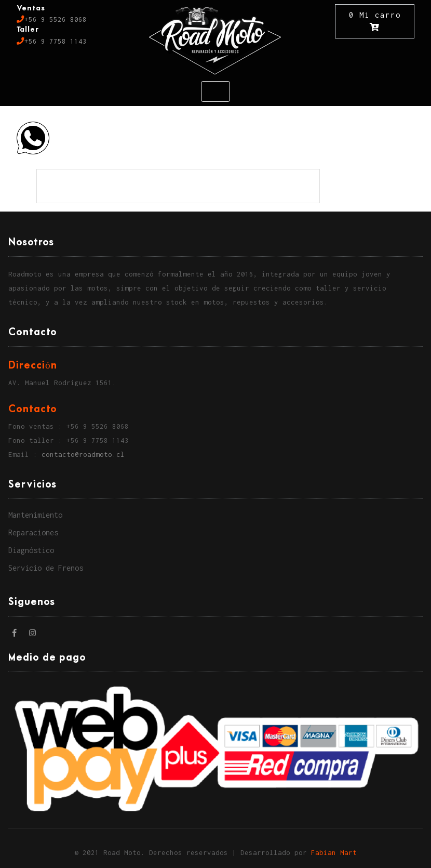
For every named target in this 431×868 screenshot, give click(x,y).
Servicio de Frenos (46, 568)
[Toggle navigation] (216, 91)
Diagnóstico (31, 550)
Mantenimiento (35, 515)
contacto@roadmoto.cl (83, 455)
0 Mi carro (375, 21)
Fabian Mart (334, 853)
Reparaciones (33, 532)
